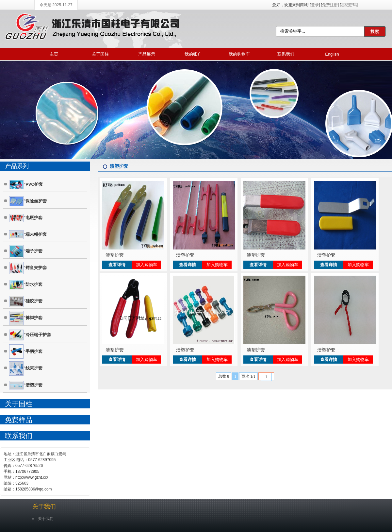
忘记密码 (349, 5)
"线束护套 (26, 369)
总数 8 (224, 376)
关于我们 (44, 506)
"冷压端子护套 (30, 335)
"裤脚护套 (26, 318)
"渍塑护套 (26, 385)
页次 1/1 (248, 376)
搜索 (375, 32)
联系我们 (286, 54)
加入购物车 (147, 265)
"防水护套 (26, 285)
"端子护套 (26, 251)
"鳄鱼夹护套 (28, 268)
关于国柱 (100, 54)
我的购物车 (239, 54)
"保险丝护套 (28, 201)
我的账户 (193, 54)
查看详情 (117, 265)
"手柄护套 (26, 352)
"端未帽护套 (28, 235)
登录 (315, 5)
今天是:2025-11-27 (56, 5)
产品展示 (147, 54)
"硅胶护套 (26, 301)
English (332, 54)
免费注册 (330, 5)
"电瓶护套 (26, 218)
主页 (54, 54)
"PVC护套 (26, 185)
